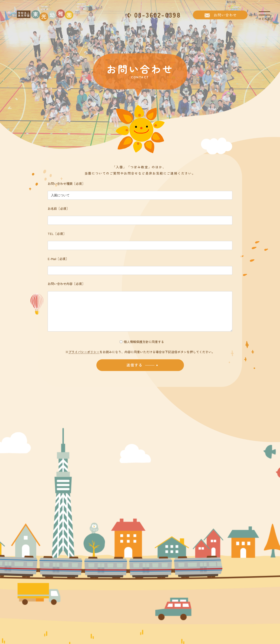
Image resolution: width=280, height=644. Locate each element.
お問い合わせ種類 (66, 183)
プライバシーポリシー (84, 360)
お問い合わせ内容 (66, 284)
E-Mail (58, 259)
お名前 (59, 208)
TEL (57, 234)
